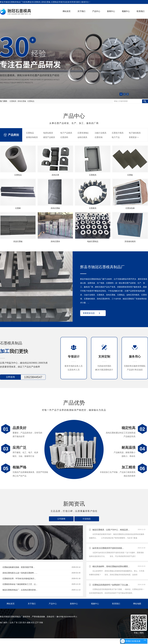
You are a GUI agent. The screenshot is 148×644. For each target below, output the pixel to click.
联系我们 (141, 11)
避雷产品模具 (49, 137)
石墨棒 (18, 208)
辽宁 (37, 623)
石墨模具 (37, 2)
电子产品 (116, 137)
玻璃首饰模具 (32, 137)
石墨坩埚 (99, 137)
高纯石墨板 (22, 101)
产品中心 (96, 11)
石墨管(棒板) (83, 133)
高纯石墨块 (55, 241)
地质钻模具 (48, 133)
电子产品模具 (66, 133)
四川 (24, 623)
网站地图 (137, 604)
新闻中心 (111, 11)
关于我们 (81, 11)
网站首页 (67, 11)
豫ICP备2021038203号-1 (67, 617)
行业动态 (87, 519)
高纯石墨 (55, 175)
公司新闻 (61, 519)
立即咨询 (10, 377)
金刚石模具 (82, 137)
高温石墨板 (18, 241)
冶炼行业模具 (101, 133)
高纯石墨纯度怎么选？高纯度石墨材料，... (41, 573)
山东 (12, 623)
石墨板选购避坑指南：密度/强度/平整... (41, 567)
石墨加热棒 (130, 208)
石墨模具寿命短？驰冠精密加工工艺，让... (41, 584)
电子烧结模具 (135, 133)
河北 (33, 623)
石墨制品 (31, 101)
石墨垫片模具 (118, 133)
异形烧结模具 (130, 241)
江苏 (20, 623)
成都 (28, 623)
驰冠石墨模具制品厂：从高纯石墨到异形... (41, 590)
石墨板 (130, 175)
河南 (41, 623)
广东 (16, 623)
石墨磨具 (93, 208)
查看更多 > (134, 137)
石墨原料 (64, 137)
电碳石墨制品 (93, 241)
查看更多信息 (89, 313)
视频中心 (126, 11)
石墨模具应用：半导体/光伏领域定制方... (41, 579)
